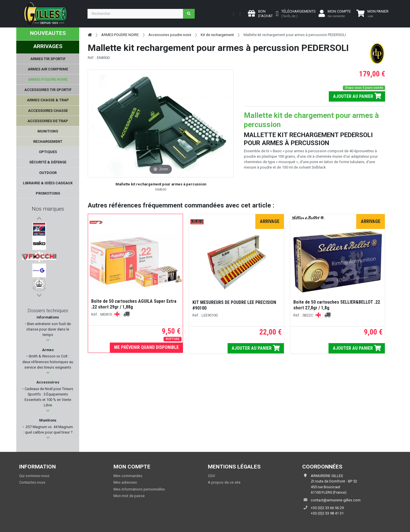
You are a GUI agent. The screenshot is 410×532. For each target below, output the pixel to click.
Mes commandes (128, 476)
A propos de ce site (224, 482)
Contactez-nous (32, 482)
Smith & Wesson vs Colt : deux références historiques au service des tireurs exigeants (48, 362)
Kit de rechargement (217, 35)
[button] (48, 340)
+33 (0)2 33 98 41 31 (327, 513)
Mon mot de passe (129, 496)
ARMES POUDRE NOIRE (120, 35)
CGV (211, 476)
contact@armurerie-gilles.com (336, 500)
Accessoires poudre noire (170, 35)
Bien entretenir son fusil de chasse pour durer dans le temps (49, 329)
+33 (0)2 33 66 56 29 (327, 508)
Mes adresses (125, 482)
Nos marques (48, 209)
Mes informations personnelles (139, 489)
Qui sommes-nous (34, 476)
